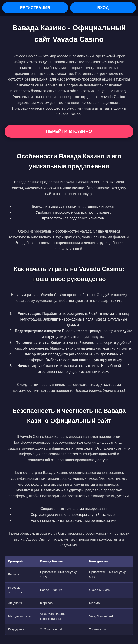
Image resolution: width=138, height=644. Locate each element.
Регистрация (35, 8)
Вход (103, 8)
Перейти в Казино (69, 131)
